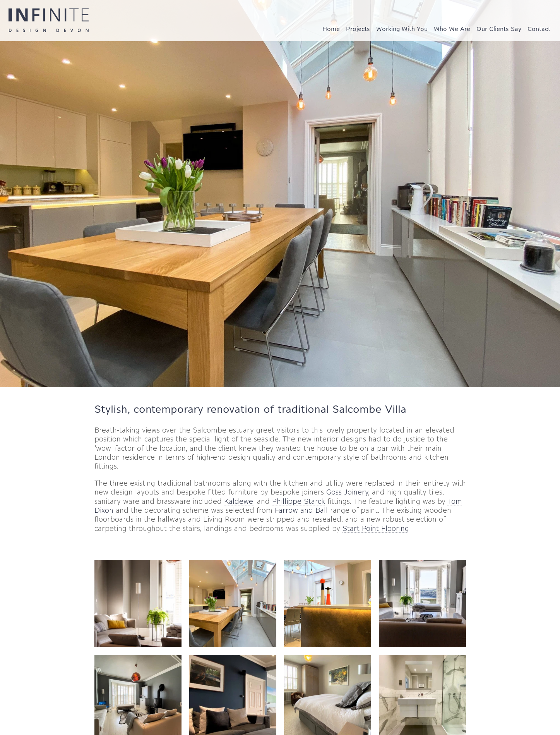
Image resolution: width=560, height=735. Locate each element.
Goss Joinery (347, 492)
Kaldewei (239, 501)
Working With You (402, 29)
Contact (539, 29)
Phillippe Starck (299, 501)
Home (331, 29)
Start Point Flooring (376, 528)
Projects (358, 29)
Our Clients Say (499, 29)
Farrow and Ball (301, 510)
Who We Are (452, 29)
